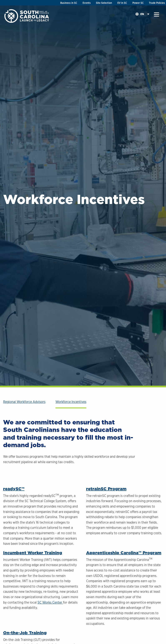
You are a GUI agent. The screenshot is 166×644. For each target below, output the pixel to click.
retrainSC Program (106, 489)
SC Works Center (50, 602)
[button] (157, 15)
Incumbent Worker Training (33, 553)
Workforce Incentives (71, 402)
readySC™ (14, 489)
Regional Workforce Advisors (24, 402)
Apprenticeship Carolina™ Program (124, 553)
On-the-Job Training (25, 633)
